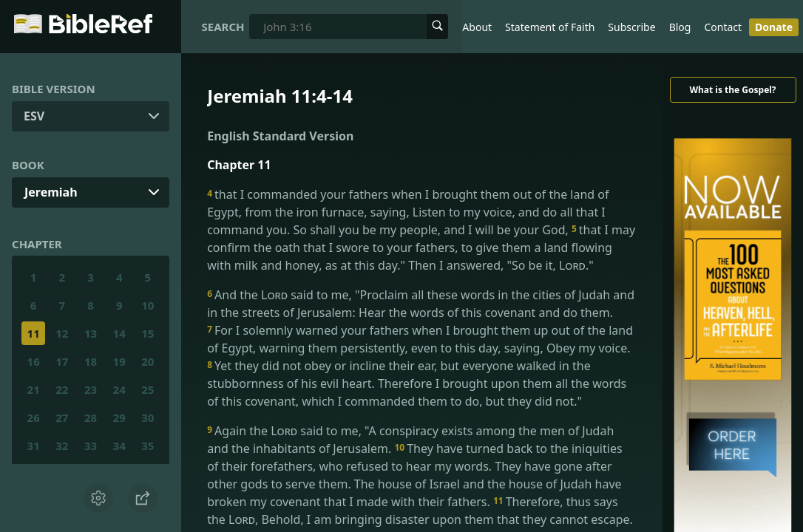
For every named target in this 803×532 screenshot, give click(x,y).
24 (119, 389)
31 (34, 446)
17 (62, 361)
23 (91, 389)
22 (62, 389)
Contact (723, 27)
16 (34, 361)
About (477, 27)
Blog (680, 27)
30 (148, 417)
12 (62, 333)
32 (62, 446)
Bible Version (54, 89)
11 (34, 333)
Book (28, 165)
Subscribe (631, 27)
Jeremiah (51, 192)
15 (148, 333)
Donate (774, 27)
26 (34, 417)
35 (148, 446)
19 (119, 361)
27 (62, 417)
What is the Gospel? (732, 90)
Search (223, 27)
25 (148, 389)
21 (34, 389)
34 (119, 446)
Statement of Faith (550, 27)
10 (148, 305)
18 (91, 361)
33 (91, 446)
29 (119, 417)
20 (148, 361)
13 (91, 333)
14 (119, 333)
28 (91, 417)
